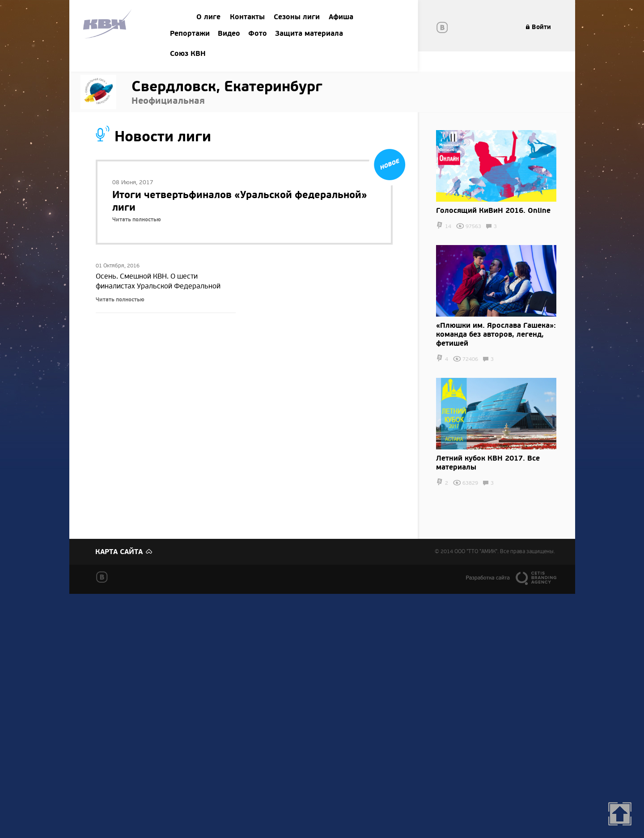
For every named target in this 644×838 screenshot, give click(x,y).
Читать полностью (137, 220)
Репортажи (190, 34)
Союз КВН (188, 54)
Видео (229, 34)
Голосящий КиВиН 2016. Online (493, 211)
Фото (258, 34)
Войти (541, 27)
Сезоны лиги (297, 17)
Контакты (247, 17)
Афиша (341, 17)
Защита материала (309, 34)
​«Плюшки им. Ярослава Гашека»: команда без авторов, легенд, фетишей (496, 334)
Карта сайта (119, 552)
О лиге (208, 17)
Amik (109, 25)
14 (448, 226)
